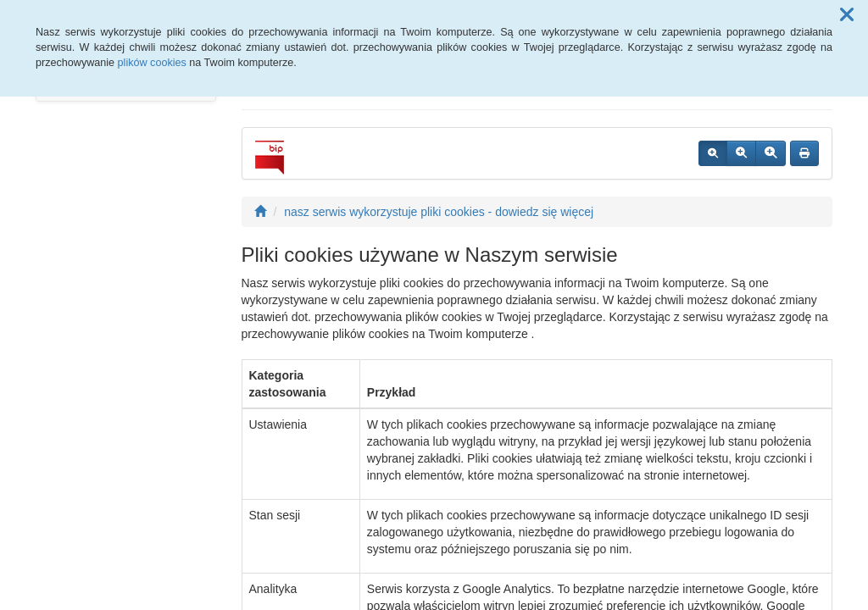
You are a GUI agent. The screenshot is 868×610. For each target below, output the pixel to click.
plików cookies (152, 63)
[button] (847, 15)
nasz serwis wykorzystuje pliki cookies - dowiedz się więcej (439, 212)
